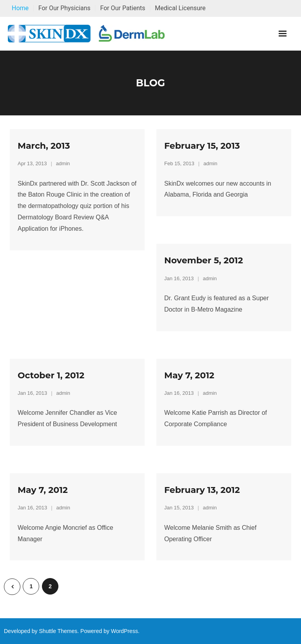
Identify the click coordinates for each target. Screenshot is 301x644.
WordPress (124, 631)
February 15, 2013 (202, 146)
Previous (12, 587)
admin (63, 163)
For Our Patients (122, 8)
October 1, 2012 (51, 375)
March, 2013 (44, 146)
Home (20, 8)
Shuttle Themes (58, 631)
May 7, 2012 (189, 375)
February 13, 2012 (202, 490)
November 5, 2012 (204, 260)
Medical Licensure (180, 8)
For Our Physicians (64, 8)
